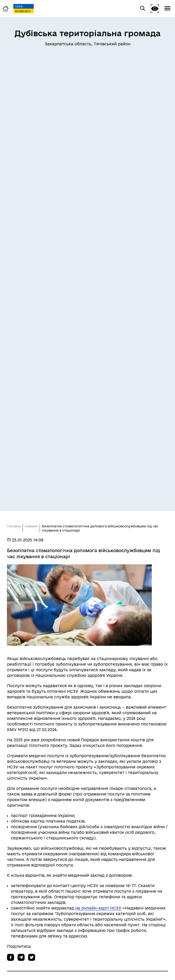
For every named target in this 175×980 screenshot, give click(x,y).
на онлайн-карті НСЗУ (98, 908)
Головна (14, 526)
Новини (31, 526)
